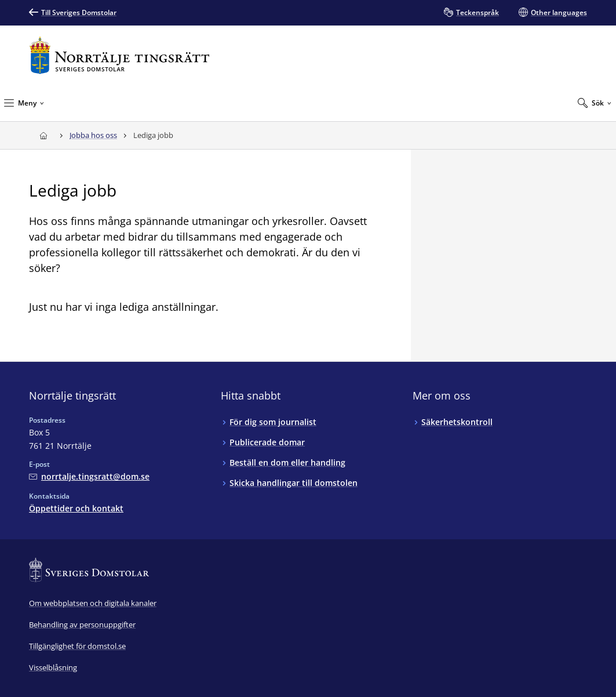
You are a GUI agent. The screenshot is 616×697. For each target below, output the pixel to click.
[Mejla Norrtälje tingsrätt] (89, 476)
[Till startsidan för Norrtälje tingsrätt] (119, 55)
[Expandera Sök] (594, 103)
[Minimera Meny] (24, 103)
